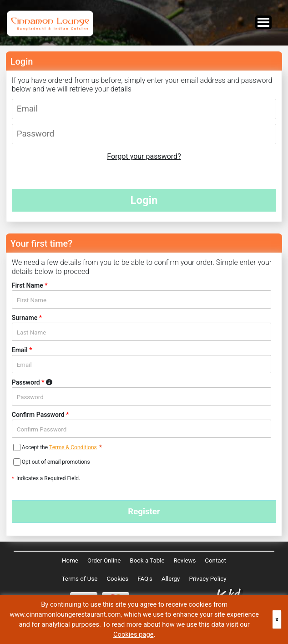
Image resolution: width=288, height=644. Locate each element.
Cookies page (133, 634)
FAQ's (145, 579)
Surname (27, 318)
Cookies (117, 579)
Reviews (184, 560)
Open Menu (263, 22)
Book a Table (147, 560)
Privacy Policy (207, 579)
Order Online (104, 560)
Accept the (35, 447)
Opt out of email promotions (56, 462)
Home (70, 560)
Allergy (171, 579)
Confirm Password (40, 415)
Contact (215, 560)
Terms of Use (80, 579)
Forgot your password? (144, 156)
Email (22, 350)
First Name (30, 285)
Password (49, 383)
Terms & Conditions (73, 447)
